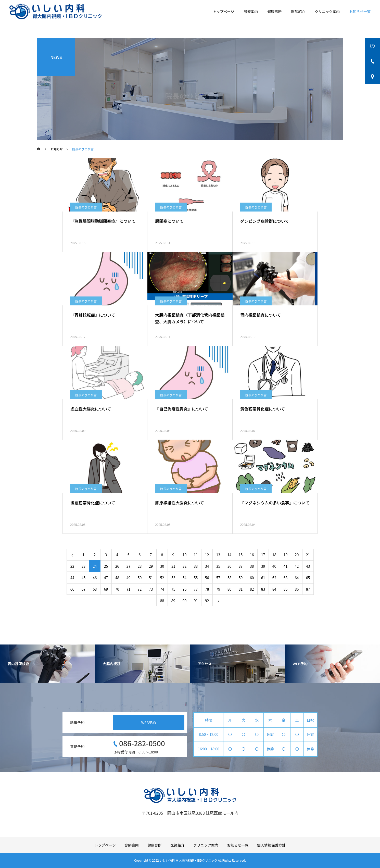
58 (230, 578)
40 (274, 566)
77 (196, 589)
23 (84, 566)
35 (218, 566)
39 (263, 566)
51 (151, 578)
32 (185, 566)
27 (129, 566)
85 (286, 589)
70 (117, 589)
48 (117, 578)
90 (185, 601)
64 (297, 578)
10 (185, 555)
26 (117, 566)
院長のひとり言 (86, 207)
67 (84, 589)
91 (196, 601)
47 (106, 578)
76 (185, 589)
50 (140, 578)
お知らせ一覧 (360, 11)
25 (106, 566)
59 (241, 578)
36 (230, 566)
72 (140, 589)
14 (230, 555)
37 (241, 566)
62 (274, 578)
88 (162, 601)
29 (151, 566)
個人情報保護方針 (271, 845)
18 (274, 555)
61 (263, 578)
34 (207, 566)
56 (207, 578)
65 (308, 578)
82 (252, 589)
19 (286, 555)
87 (308, 589)
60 (252, 578)
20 (297, 555)
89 (173, 601)
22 (72, 566)
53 (173, 578)
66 (72, 589)
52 (162, 578)
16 (252, 555)
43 (308, 566)
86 (297, 589)
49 (129, 578)
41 (286, 566)
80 (230, 589)
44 (72, 578)
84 (274, 589)
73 (151, 589)
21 (308, 555)
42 (297, 566)
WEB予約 (149, 723)
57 (218, 578)
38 (252, 566)
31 (173, 566)
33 (196, 566)
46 (95, 578)
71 (129, 589)
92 (207, 601)
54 (185, 578)
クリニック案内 (327, 11)
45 (84, 578)
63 (286, 578)
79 (218, 589)
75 (173, 589)
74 (162, 589)
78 (207, 589)
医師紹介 (298, 11)
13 (218, 555)
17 (263, 555)
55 (196, 578)
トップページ (224, 11)
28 (140, 566)
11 (196, 555)
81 (241, 589)
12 (207, 555)
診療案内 (251, 11)
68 (95, 589)
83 (263, 589)
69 (106, 589)
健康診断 (274, 11)
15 (241, 555)
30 (162, 566)
